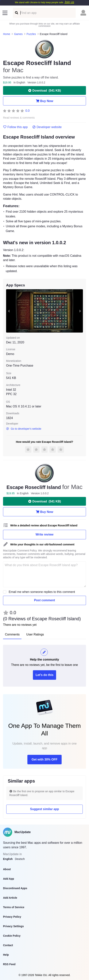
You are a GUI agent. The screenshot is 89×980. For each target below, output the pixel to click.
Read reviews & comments (19, 118)
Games (18, 34)
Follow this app (15, 127)
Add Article (10, 898)
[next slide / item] (80, 311)
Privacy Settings (13, 926)
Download (44, 90)
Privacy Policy (12, 917)
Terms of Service (14, 907)
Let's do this (44, 675)
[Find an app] (16, 13)
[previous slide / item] (9, 311)
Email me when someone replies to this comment (42, 592)
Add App (9, 879)
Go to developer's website (24, 429)
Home (7, 34)
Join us (69, 2)
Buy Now (44, 101)
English (8, 859)
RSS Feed (9, 964)
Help (6, 955)
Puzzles (31, 34)
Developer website (47, 127)
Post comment (44, 600)
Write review (44, 534)
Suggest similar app (44, 809)
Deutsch (20, 859)
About (7, 869)
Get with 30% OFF (44, 759)
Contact (8, 945)
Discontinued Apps (15, 888)
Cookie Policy (12, 936)
